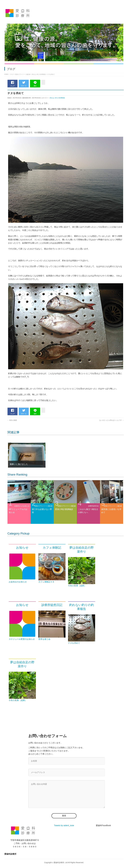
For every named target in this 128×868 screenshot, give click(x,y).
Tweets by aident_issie (64, 825)
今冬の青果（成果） (77, 586)
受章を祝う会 (44, 639)
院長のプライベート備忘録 (43, 506)
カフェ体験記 (52, 548)
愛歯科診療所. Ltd (61, 863)
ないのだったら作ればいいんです (111, 420)
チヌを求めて (74, 643)
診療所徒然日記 (93, 506)
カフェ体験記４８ (46, 582)
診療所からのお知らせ (22, 506)
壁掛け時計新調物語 (64, 509)
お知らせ (22, 548)
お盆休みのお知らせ (18, 582)
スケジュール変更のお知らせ (22, 639)
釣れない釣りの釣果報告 (57, 98)
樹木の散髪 (12, 420)
